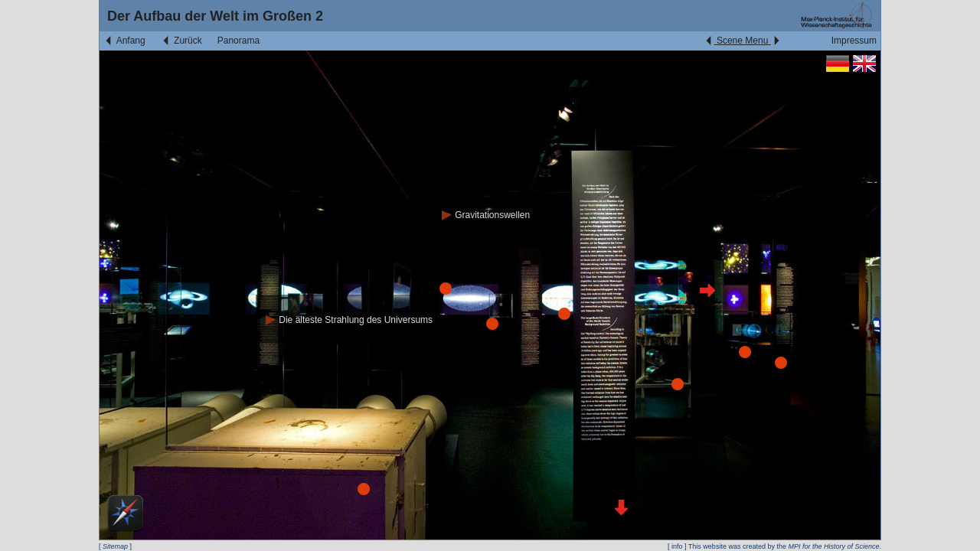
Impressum (854, 41)
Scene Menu (742, 41)
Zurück (181, 41)
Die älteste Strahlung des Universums (349, 320)
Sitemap (115, 546)
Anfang (124, 41)
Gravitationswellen (486, 215)
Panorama (238, 41)
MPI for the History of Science (833, 546)
